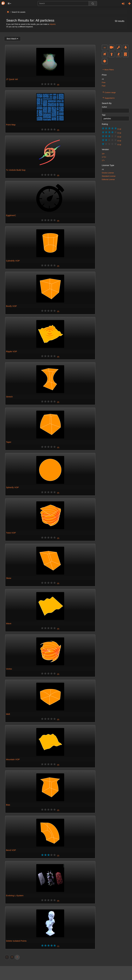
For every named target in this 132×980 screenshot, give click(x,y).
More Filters (108, 69)
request (52, 24)
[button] (9, 3)
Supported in (109, 98)
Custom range (109, 92)
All (105, 48)
